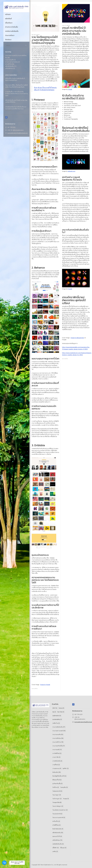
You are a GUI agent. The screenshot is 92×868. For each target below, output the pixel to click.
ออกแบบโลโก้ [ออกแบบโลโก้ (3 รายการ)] (57, 836)
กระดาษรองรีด (9, 60)
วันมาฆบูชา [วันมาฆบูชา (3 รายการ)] (57, 795)
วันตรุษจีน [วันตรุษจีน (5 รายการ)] (64, 787)
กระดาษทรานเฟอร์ (45, 671)
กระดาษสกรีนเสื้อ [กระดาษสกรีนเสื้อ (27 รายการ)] (59, 746)
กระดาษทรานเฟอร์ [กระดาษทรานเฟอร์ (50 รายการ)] (59, 731)
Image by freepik (45, 685)
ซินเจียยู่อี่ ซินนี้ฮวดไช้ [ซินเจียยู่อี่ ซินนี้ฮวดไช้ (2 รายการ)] (59, 776)
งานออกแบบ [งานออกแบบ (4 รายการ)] (57, 768)
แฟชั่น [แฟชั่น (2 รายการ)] (55, 851)
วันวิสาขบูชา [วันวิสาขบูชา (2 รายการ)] (57, 799)
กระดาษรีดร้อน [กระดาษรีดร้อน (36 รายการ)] (58, 738)
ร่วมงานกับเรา (10, 35)
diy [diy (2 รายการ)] (54, 712)
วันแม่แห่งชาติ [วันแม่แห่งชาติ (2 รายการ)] (57, 814)
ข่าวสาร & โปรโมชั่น (12, 27)
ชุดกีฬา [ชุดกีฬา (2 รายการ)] (66, 768)
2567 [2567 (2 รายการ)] (55, 708)
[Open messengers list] (4, 863)
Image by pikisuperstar (77, 338)
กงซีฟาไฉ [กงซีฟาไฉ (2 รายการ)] (56, 723)
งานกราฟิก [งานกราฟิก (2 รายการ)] (56, 757)
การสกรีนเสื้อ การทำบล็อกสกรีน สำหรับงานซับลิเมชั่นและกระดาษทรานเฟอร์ (16, 94)
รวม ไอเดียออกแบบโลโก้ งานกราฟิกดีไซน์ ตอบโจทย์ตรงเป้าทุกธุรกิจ (45, 40)
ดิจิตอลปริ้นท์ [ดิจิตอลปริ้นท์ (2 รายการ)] (57, 780)
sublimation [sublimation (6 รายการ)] (57, 716)
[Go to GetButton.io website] (4, 866)
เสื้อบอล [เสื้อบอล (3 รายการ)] (63, 848)
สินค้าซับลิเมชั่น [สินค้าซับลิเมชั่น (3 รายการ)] (58, 829)
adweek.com (72, 171)
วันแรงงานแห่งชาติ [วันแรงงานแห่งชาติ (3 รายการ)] (59, 818)
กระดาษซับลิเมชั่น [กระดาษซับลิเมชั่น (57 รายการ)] (59, 727)
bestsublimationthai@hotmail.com (18, 133)
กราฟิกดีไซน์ (78, 47)
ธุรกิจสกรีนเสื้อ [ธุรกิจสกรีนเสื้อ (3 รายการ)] (57, 784)
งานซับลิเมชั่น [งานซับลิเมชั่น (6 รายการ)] (57, 761)
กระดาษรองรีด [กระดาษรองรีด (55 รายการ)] (58, 735)
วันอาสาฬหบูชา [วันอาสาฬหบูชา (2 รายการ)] (58, 806)
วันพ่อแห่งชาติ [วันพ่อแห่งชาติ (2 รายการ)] (57, 791)
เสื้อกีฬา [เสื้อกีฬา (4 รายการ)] (56, 848)
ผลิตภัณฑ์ (8, 19)
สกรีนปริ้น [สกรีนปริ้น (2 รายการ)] (56, 821)
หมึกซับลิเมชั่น (9, 66)
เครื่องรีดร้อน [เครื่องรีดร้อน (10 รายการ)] (57, 840)
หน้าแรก (8, 14)
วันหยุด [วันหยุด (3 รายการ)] (66, 799)
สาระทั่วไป (8, 64)
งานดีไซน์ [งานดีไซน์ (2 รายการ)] (56, 765)
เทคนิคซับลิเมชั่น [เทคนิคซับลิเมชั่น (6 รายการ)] (58, 844)
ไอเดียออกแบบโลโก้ (41, 65)
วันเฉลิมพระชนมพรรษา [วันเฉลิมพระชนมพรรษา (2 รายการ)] (60, 810)
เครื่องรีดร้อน (9, 68)
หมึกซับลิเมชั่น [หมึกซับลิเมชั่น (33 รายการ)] (58, 833)
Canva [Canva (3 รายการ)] (61, 708)
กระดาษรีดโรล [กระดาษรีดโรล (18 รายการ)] (58, 742)
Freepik (70, 89)
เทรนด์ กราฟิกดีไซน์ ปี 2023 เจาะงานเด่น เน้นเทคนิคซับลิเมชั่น (74, 31)
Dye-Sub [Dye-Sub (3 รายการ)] (61, 712)
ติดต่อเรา (8, 40)
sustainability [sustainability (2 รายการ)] (57, 719)
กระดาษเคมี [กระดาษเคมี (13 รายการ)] (57, 750)
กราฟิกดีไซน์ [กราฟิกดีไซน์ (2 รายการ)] (57, 753)
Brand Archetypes (54, 67)
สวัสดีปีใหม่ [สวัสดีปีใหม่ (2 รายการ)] (57, 825)
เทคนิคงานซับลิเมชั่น (12, 31)
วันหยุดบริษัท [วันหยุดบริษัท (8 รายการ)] (57, 802)
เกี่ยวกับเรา (9, 23)
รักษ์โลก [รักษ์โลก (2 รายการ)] (56, 787)
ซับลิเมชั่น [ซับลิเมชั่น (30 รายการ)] (57, 772)
